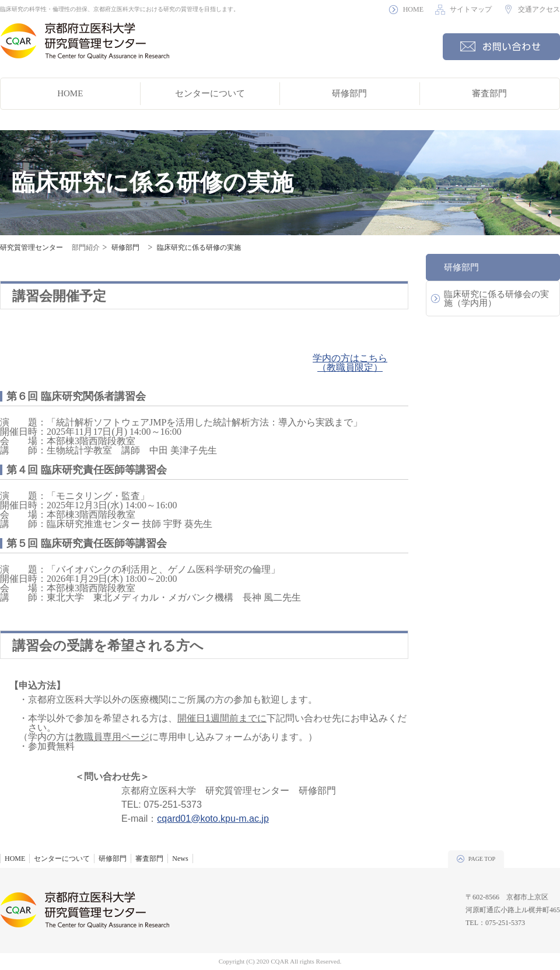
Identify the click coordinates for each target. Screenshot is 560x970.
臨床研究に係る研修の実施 (199, 247)
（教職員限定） (350, 367)
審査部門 (489, 93)
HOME (413, 9)
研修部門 (349, 93)
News (180, 859)
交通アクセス (539, 9)
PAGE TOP (482, 859)
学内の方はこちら (350, 358)
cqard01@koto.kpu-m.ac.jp (213, 819)
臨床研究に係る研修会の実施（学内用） (496, 299)
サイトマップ (471, 9)
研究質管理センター (32, 247)
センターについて (210, 93)
